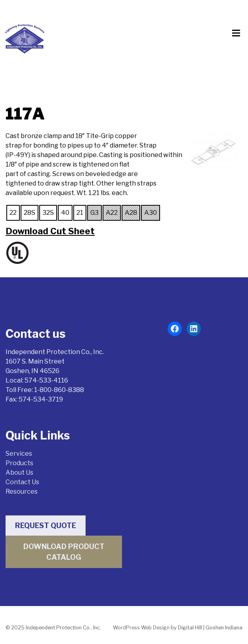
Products (19, 463)
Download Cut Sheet (50, 231)
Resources (22, 492)
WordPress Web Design (141, 628)
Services (19, 454)
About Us (19, 473)
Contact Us (22, 482)
